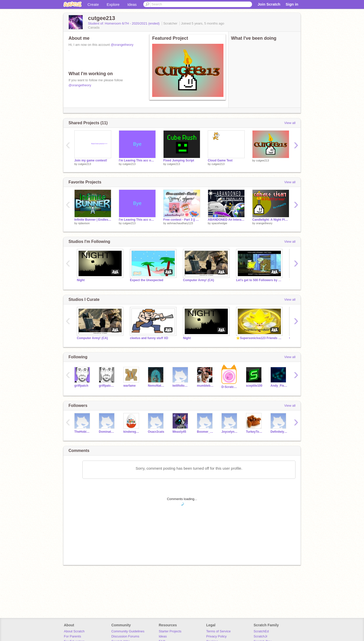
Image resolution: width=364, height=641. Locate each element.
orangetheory (264, 223)
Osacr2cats (156, 432)
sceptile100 (254, 386)
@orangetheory (122, 45)
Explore (113, 4)
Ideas (132, 4)
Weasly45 (179, 432)
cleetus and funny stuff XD (149, 338)
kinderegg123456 (132, 432)
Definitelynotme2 (279, 432)
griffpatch (81, 386)
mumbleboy (205, 386)
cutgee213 (85, 164)
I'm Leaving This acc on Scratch (137, 160)
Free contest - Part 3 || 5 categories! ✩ (182, 220)
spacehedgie (219, 223)
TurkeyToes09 (254, 432)
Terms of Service (219, 631)
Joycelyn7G (230, 432)
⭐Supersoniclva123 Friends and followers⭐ (259, 338)
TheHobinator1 (83, 432)
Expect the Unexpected (147, 280)
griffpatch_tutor (107, 386)
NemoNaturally (156, 386)
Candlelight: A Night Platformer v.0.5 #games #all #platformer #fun (271, 220)
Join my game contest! (91, 160)
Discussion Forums (125, 636)
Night (81, 280)
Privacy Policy (217, 636)
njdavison (84, 223)
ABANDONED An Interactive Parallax (226, 220)
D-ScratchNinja (230, 387)
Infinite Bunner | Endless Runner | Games (93, 220)
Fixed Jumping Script (179, 160)
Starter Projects (170, 631)
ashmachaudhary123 (180, 223)
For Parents (73, 636)
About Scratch (74, 631)
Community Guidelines (128, 631)
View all (290, 123)
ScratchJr (260, 636)
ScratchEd (261, 631)
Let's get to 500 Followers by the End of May (259, 280)
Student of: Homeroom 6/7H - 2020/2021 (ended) (124, 23)
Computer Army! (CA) (199, 280)
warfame (130, 386)
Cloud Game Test (220, 160)
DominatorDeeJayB (107, 432)
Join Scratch (269, 4)
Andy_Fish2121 (279, 386)
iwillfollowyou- (181, 386)
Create (93, 4)
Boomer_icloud (205, 432)
